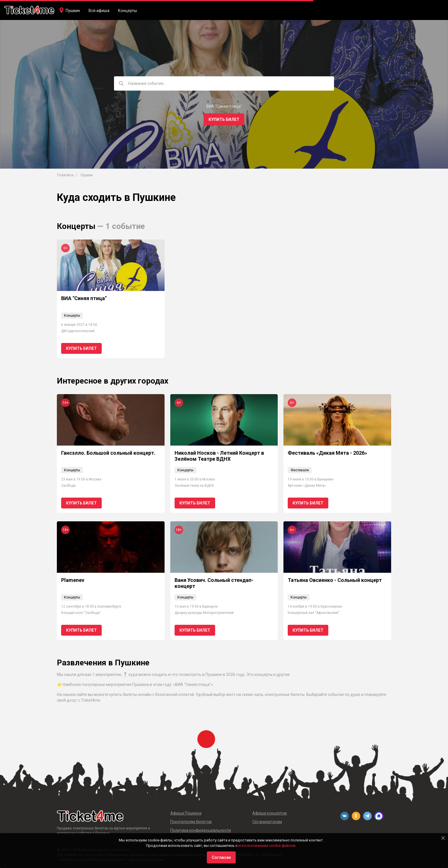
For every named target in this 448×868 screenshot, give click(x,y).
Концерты (127, 11)
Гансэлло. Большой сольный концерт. (108, 453)
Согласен (221, 857)
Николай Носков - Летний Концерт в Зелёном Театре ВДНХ (219, 456)
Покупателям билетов (191, 822)
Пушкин (73, 11)
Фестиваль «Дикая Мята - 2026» (327, 453)
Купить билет (224, 119)
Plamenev (73, 580)
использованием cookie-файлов (267, 846)
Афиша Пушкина (186, 813)
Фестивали (300, 470)
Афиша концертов (270, 813)
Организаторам (267, 822)
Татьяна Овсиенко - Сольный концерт (335, 580)
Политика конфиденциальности (201, 830)
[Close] (443, 838)
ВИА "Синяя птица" (84, 298)
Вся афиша (99, 11)
